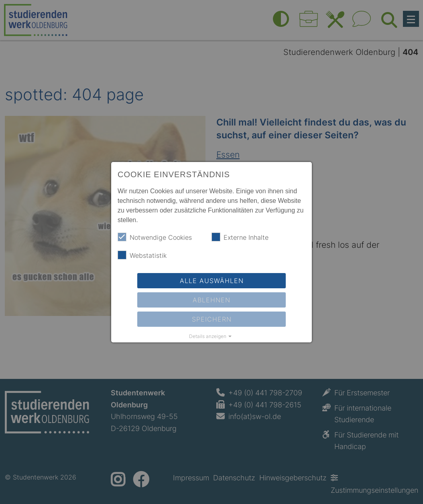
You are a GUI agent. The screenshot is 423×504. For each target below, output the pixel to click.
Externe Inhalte (240, 237)
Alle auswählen (212, 281)
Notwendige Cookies (155, 237)
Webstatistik (142, 255)
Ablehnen (211, 300)
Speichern (212, 319)
